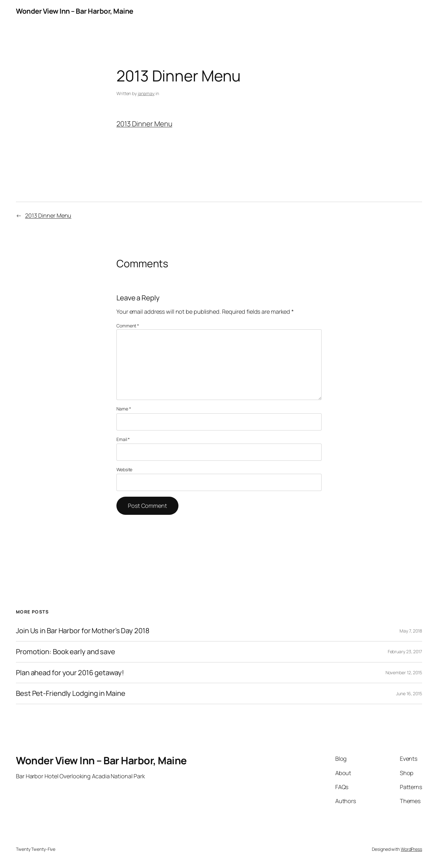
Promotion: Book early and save (66, 652)
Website (124, 469)
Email (123, 439)
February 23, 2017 (405, 651)
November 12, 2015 (404, 672)
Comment (128, 326)
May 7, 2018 (411, 631)
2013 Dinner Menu (144, 124)
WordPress (411, 849)
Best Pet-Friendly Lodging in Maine (71, 693)
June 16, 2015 (409, 693)
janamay (146, 93)
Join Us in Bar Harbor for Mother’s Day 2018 (83, 631)
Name (124, 409)
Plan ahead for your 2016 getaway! (70, 673)
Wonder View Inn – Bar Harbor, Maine (75, 11)
